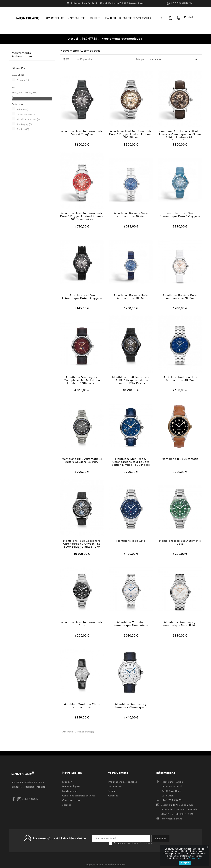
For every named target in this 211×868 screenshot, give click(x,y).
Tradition (23, 129)
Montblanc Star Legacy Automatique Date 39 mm (180, 624)
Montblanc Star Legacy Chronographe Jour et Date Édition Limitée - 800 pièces (131, 462)
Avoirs (111, 791)
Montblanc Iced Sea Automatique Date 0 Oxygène (180, 215)
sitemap (67, 805)
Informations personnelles (122, 782)
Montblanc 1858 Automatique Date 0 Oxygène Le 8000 (82, 461)
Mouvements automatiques (22, 55)
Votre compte (118, 773)
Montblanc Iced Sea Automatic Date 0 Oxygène (82, 133)
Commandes (115, 787)
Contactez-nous (71, 800)
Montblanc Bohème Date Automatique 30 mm (131, 215)
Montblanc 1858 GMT (131, 541)
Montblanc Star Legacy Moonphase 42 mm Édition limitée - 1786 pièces (82, 380)
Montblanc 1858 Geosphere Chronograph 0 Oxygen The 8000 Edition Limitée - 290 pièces (82, 545)
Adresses (113, 796)
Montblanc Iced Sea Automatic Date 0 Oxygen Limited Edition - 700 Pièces (131, 135)
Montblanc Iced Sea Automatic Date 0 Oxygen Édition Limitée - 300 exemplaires (82, 217)
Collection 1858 (26, 115)
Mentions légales (72, 787)
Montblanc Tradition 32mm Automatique (82, 706)
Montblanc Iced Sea (28, 120)
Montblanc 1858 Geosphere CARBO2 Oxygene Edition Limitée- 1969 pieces (131, 380)
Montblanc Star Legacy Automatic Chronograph (131, 706)
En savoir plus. (195, 858)
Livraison (67, 782)
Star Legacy (24, 124)
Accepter (185, 863)
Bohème (22, 110)
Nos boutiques (70, 791)
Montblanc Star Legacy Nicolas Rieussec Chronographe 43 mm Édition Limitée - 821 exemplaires (180, 135)
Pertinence (174, 60)
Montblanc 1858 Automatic (180, 459)
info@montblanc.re (172, 819)
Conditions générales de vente (79, 796)
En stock (23, 80)
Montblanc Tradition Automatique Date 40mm (131, 624)
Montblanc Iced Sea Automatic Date (180, 542)
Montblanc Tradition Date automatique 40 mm (180, 379)
